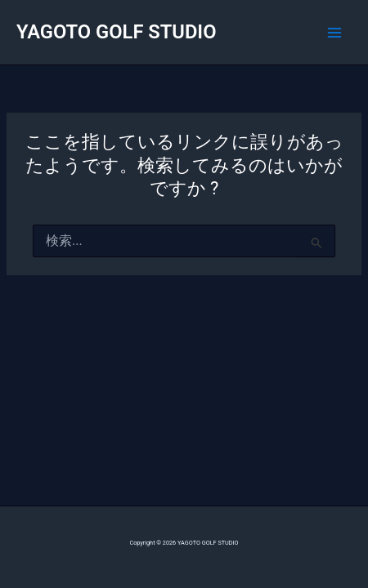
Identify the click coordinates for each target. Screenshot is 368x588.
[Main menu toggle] (334, 33)
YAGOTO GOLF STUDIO (117, 32)
